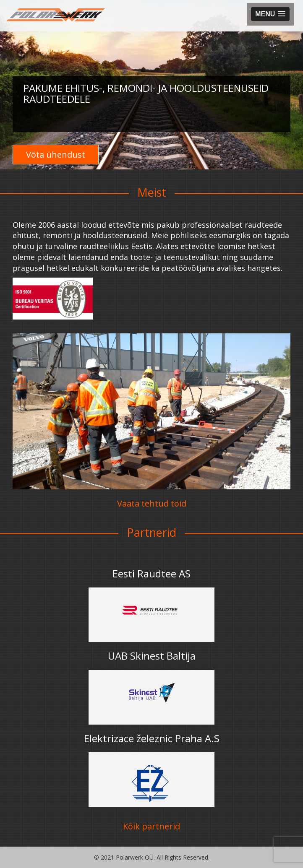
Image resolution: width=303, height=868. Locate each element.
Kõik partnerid (151, 826)
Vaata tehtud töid (152, 503)
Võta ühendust (56, 155)
